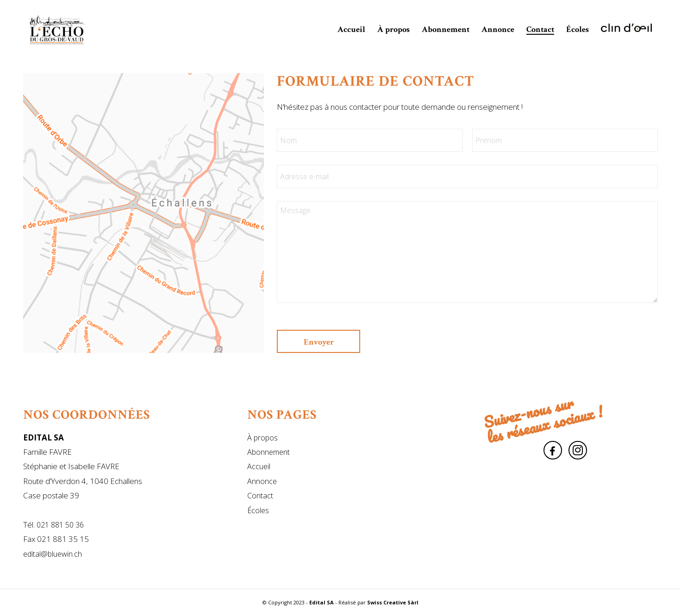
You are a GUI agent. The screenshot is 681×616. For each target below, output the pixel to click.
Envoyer (319, 342)
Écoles (258, 510)
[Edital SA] (57, 30)
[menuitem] (351, 30)
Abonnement (269, 452)
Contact (260, 496)
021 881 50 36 (60, 525)
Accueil (259, 466)
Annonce (262, 481)
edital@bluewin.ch (53, 554)
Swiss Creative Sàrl (393, 602)
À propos (262, 438)
